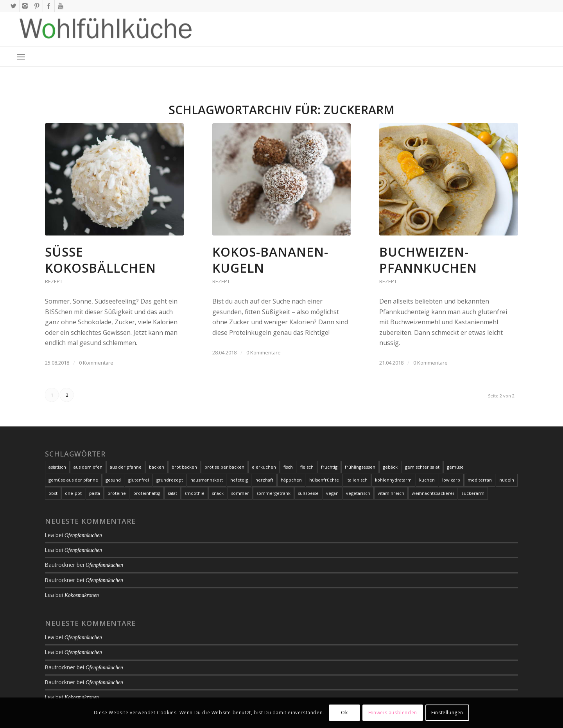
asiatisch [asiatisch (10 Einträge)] (57, 467)
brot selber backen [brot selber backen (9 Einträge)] (224, 467)
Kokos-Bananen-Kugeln (270, 260)
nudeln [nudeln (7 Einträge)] (507, 480)
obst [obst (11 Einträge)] (53, 493)
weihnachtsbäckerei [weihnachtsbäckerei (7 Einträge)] (433, 493)
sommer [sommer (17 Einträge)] (240, 493)
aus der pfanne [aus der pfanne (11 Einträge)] (126, 467)
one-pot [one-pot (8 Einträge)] (73, 493)
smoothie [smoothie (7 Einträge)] (195, 493)
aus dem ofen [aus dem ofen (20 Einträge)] (88, 467)
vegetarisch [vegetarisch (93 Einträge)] (358, 493)
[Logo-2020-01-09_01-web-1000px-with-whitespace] (106, 29)
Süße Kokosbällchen (100, 260)
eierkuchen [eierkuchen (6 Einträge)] (264, 467)
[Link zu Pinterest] (37, 6)
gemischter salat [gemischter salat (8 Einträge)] (422, 467)
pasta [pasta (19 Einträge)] (95, 493)
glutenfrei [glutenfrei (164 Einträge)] (139, 480)
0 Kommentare (96, 363)
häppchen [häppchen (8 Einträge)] (291, 480)
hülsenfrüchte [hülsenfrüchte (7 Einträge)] (324, 480)
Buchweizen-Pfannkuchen (428, 260)
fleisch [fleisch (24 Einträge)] (307, 467)
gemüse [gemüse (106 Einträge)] (455, 467)
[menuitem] (21, 57)
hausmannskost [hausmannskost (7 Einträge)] (207, 480)
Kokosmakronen (82, 595)
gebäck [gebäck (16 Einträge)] (390, 467)
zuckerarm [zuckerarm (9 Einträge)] (473, 493)
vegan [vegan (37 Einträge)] (332, 493)
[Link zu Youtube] (61, 6)
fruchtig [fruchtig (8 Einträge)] (329, 467)
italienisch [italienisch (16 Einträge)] (357, 480)
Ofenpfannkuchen (83, 535)
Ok (344, 713)
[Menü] (21, 57)
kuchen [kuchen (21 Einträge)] (427, 480)
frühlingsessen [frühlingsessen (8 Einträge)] (360, 467)
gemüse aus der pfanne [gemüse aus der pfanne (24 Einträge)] (73, 480)
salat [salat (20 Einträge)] (172, 493)
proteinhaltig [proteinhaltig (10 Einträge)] (147, 493)
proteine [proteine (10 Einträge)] (117, 493)
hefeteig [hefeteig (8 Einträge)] (239, 480)
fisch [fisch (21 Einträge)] (288, 467)
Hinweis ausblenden (393, 713)
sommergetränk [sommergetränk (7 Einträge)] (273, 493)
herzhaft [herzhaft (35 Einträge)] (264, 480)
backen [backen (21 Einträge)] (157, 467)
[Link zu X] (13, 6)
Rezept (54, 281)
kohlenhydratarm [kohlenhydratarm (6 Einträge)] (393, 480)
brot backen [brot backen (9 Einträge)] (184, 467)
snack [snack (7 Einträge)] (218, 493)
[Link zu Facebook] (49, 6)
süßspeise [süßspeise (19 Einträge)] (308, 493)
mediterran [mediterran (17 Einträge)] (480, 480)
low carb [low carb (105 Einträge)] (451, 480)
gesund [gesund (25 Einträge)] (113, 480)
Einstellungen (447, 713)
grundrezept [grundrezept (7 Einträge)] (170, 480)
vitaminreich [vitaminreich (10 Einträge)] (391, 493)
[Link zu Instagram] (25, 6)
